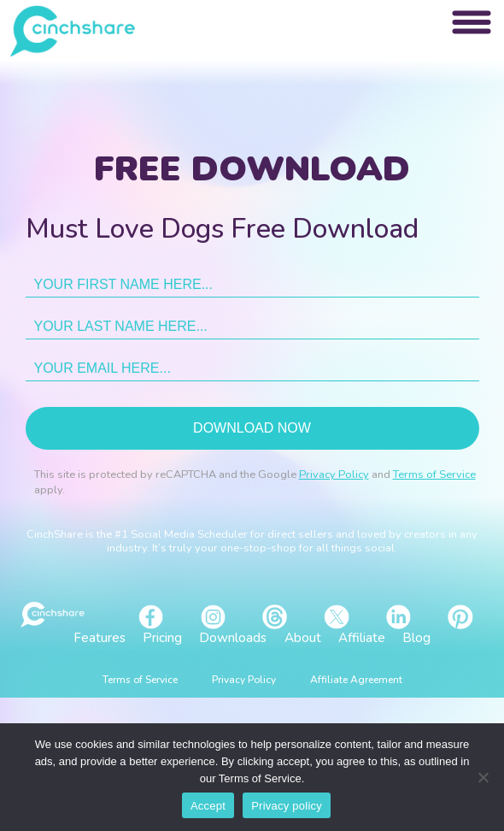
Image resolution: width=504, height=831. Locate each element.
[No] (483, 777)
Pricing (162, 638)
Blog (416, 638)
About (303, 638)
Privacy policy (287, 806)
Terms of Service (434, 474)
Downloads (233, 638)
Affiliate (362, 638)
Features (100, 638)
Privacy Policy (334, 474)
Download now (252, 428)
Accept (208, 806)
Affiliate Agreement (356, 680)
